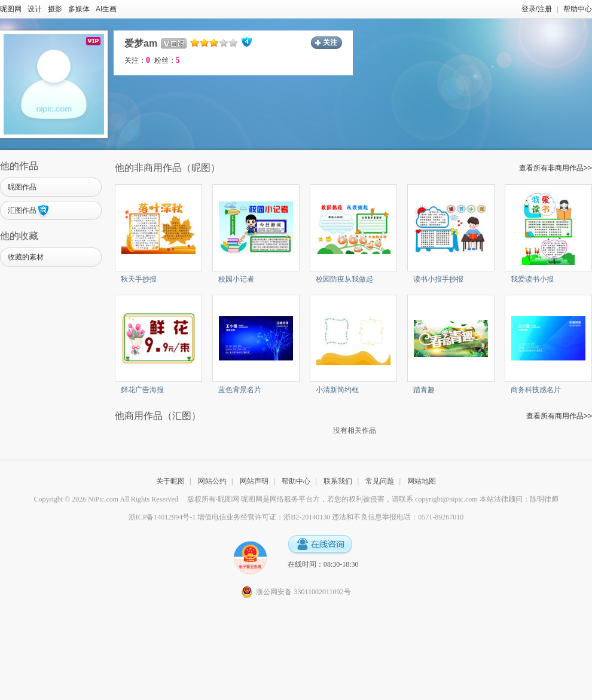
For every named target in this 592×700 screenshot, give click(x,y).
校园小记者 (236, 279)
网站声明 (254, 481)
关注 (330, 42)
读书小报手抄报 (438, 279)
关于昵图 (170, 481)
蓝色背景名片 (240, 390)
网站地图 (422, 481)
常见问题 (380, 481)
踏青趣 (424, 390)
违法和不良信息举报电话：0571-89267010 (398, 517)
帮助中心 (578, 9)
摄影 (55, 9)
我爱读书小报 (532, 279)
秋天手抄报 (139, 279)
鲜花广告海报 (142, 390)
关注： (137, 60)
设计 (35, 9)
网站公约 (212, 481)
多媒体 (79, 9)
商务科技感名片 (536, 390)
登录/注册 (537, 9)
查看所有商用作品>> (559, 416)
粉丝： (167, 60)
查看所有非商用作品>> (556, 168)
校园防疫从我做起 (344, 279)
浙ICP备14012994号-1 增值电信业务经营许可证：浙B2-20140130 (230, 517)
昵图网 (11, 9)
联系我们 (338, 481)
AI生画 (106, 9)
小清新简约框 (337, 390)
